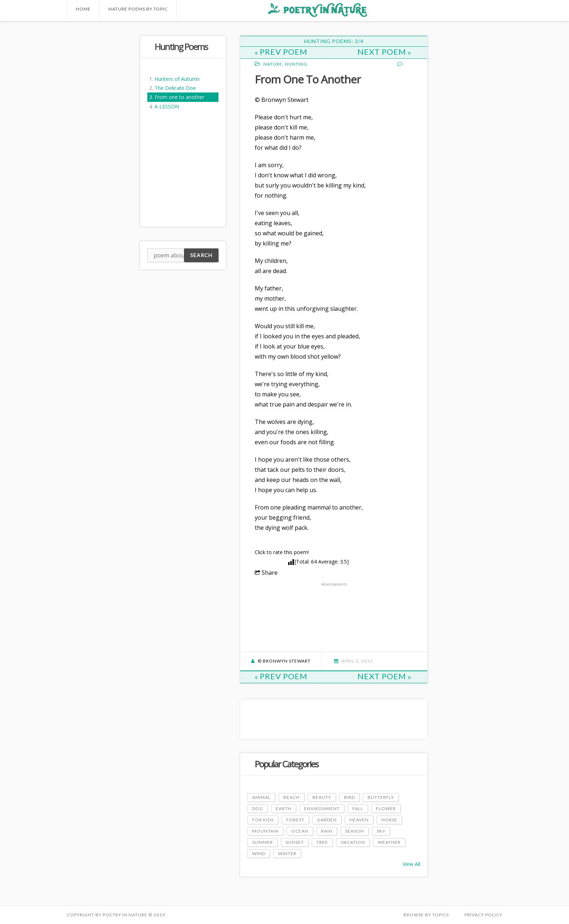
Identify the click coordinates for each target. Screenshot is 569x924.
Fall (358, 808)
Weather (389, 842)
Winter (287, 853)
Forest (295, 820)
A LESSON (167, 106)
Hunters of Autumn (177, 79)
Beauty (322, 797)
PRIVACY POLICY (483, 915)
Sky (381, 831)
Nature (273, 64)
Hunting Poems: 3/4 (334, 41)
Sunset (295, 842)
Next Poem (384, 52)
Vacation (353, 842)
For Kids (263, 820)
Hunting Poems (181, 47)
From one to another (179, 97)
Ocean (300, 831)
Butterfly (381, 797)
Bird (349, 797)
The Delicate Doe (175, 88)
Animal (261, 797)
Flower (386, 808)
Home (83, 9)
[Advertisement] (96, 145)
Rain (327, 831)
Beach (292, 797)
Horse (389, 820)
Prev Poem (281, 52)
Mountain (265, 831)
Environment (322, 808)
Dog (258, 808)
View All (411, 864)
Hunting (296, 64)
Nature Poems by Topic (138, 9)
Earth (284, 808)
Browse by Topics (426, 915)
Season (355, 831)
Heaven (359, 820)
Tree (322, 842)
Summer (263, 842)
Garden (327, 820)
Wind (259, 853)
